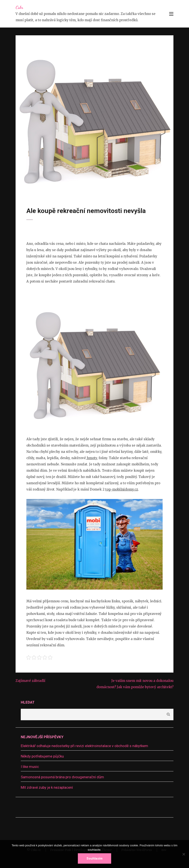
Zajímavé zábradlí (30, 681)
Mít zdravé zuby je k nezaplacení (47, 787)
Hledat (28, 702)
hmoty (91, 458)
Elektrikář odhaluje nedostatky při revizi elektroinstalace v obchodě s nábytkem (84, 746)
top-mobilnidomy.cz (122, 489)
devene (61, 186)
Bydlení (76, 186)
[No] (184, 854)
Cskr (19, 7)
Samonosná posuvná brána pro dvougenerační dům (62, 777)
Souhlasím (94, 858)
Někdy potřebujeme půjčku (42, 756)
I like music (30, 767)
